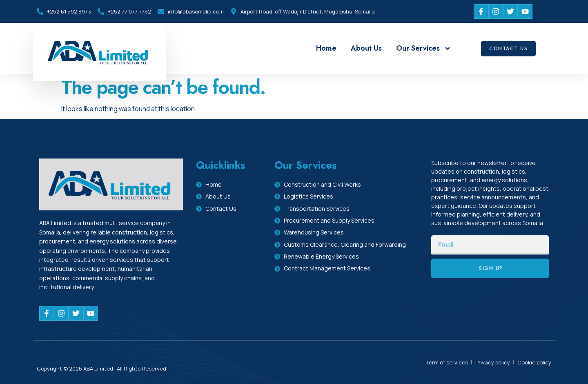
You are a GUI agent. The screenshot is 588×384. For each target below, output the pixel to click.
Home (326, 48)
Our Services (424, 49)
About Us (366, 48)
